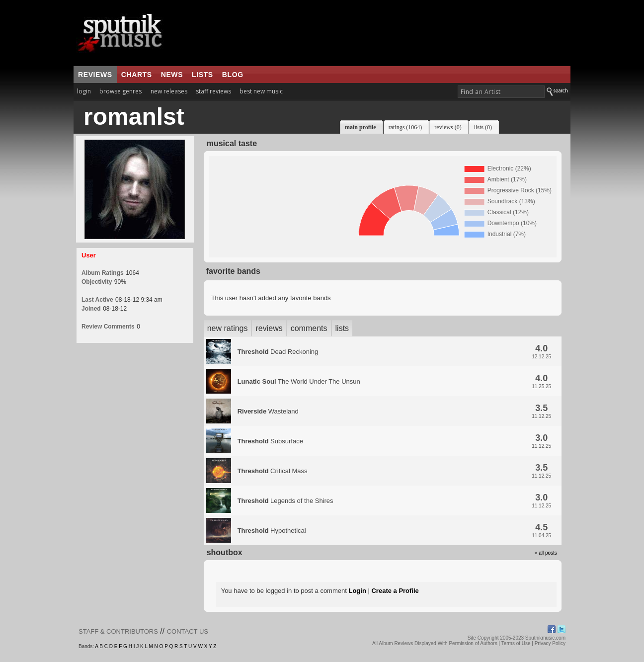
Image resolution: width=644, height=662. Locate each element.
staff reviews (213, 91)
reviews (95, 75)
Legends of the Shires (285, 501)
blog (233, 75)
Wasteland (268, 411)
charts (137, 75)
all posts (548, 553)
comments (309, 328)
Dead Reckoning (278, 352)
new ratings (228, 328)
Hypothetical (272, 531)
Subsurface (270, 441)
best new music (261, 91)
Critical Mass (273, 471)
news (172, 75)
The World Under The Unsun (299, 381)
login (84, 91)
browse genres (121, 91)
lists (202, 75)
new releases (169, 91)
